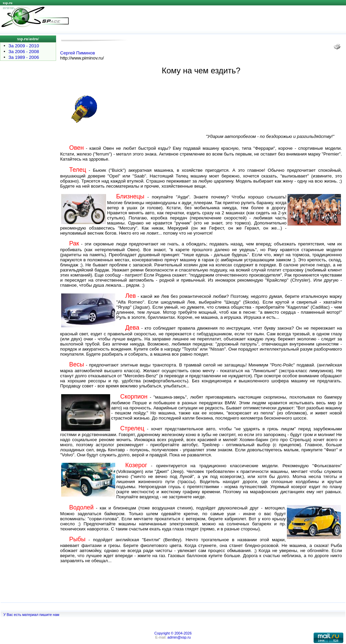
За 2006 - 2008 (24, 52)
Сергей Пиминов (78, 53)
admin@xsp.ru (179, 637)
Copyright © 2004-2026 (173, 633)
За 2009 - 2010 (24, 46)
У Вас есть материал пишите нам (31, 615)
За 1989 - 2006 (24, 57)
